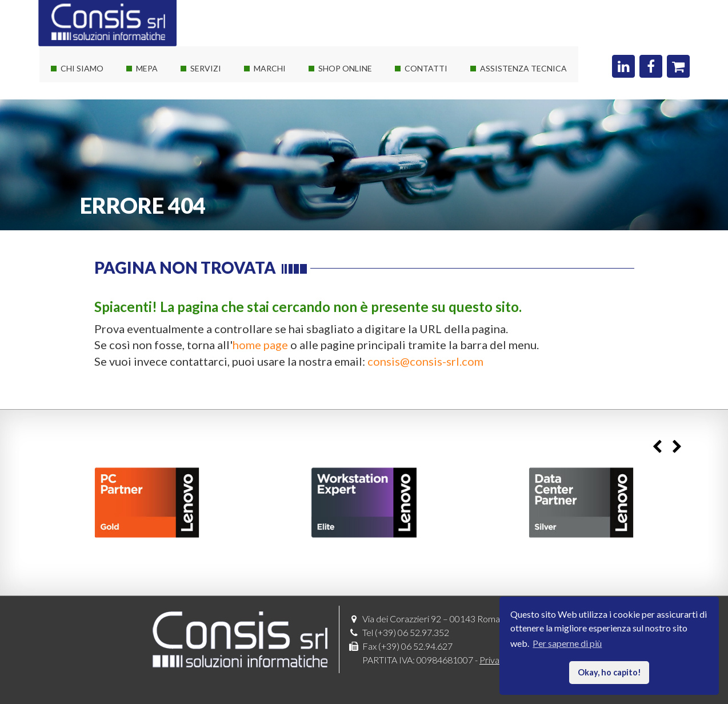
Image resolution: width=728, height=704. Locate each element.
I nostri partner (84, 112)
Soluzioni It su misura (225, 92)
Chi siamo (82, 68)
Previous (657, 447)
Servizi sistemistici (221, 112)
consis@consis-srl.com (425, 361)
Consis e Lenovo (279, 133)
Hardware (268, 92)
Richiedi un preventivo (442, 112)
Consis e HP (272, 153)
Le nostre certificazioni (100, 133)
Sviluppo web (211, 174)
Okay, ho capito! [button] (609, 672)
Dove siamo (422, 92)
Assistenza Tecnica (523, 68)
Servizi (206, 68)
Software (266, 112)
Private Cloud (211, 133)
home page (260, 345)
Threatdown (272, 215)
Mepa (147, 68)
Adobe (261, 195)
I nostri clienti (81, 153)
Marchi (270, 68)
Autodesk (267, 174)
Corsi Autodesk (215, 153)
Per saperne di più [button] (567, 643)
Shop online (345, 68)
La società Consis (89, 92)
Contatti (426, 68)
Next (677, 447)
